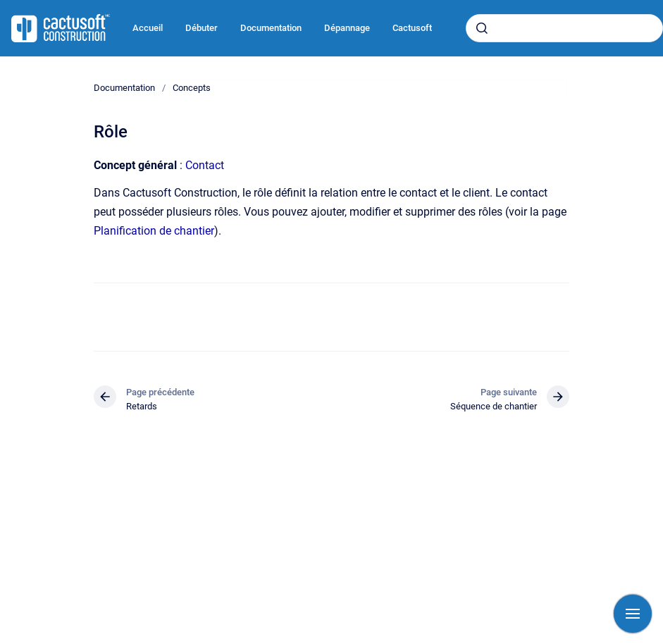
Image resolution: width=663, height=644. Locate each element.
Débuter (202, 28)
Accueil (148, 28)
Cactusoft (412, 28)
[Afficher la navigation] (633, 614)
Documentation (271, 28)
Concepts (192, 88)
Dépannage (347, 28)
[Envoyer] (482, 28)
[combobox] (564, 28)
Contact (205, 165)
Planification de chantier (154, 231)
